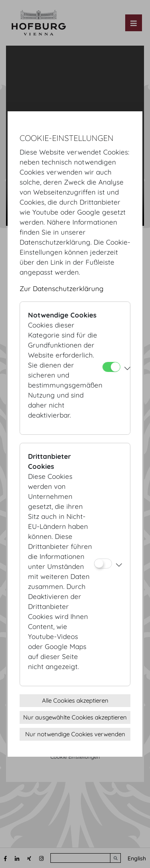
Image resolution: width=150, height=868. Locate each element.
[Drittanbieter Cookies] (103, 564)
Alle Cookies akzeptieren (75, 700)
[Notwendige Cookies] (111, 367)
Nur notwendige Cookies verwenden (75, 734)
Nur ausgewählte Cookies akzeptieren (75, 717)
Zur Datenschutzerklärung (62, 288)
